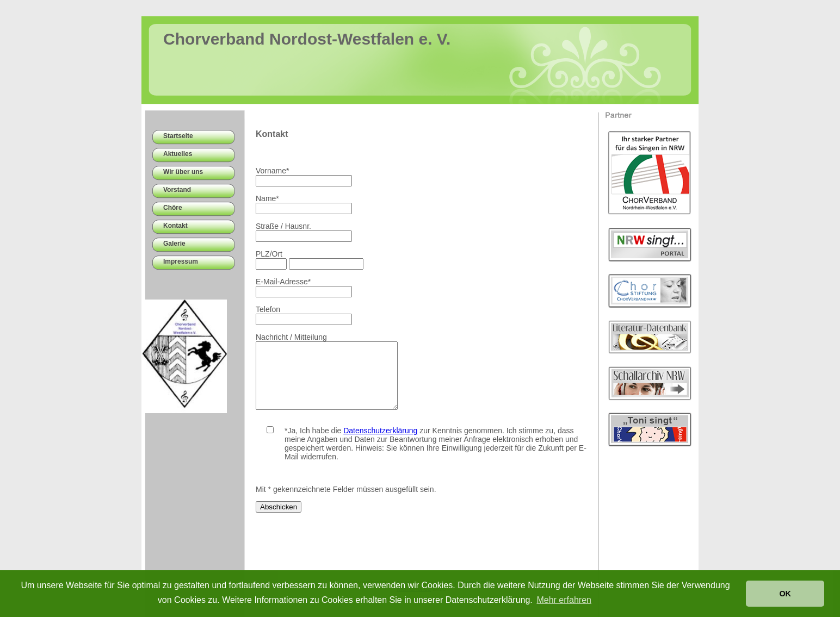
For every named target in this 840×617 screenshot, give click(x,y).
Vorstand (177, 190)
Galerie (174, 244)
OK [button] (785, 594)
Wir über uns (183, 172)
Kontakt (175, 226)
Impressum (181, 261)
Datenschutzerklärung (380, 444)
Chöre (173, 208)
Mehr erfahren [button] (564, 600)
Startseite (178, 136)
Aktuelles (178, 154)
